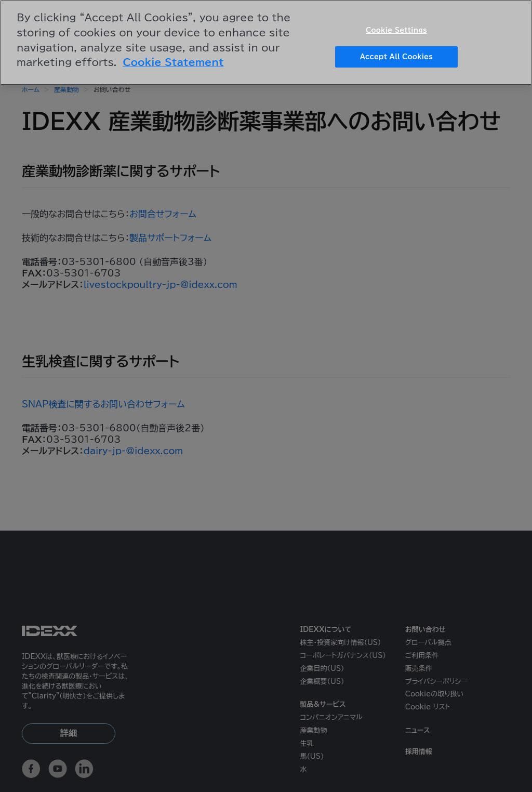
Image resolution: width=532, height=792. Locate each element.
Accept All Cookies (396, 57)
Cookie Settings (396, 30)
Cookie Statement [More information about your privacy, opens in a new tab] (173, 62)
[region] (266, 43)
